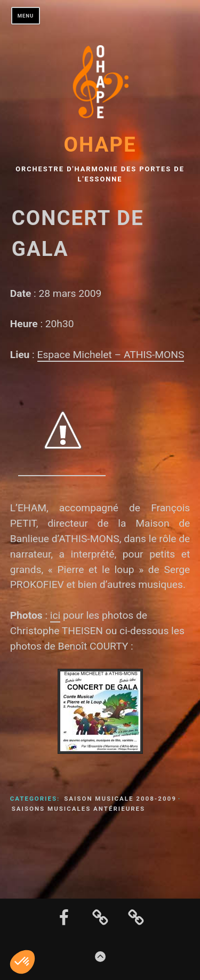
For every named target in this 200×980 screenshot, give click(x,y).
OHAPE (100, 144)
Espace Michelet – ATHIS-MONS (111, 355)
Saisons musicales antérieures (78, 809)
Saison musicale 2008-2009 (120, 799)
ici (55, 615)
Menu (26, 16)
